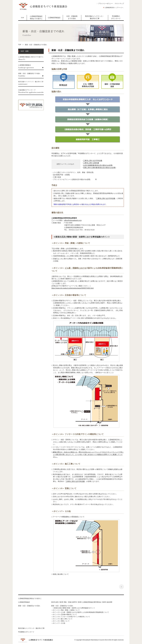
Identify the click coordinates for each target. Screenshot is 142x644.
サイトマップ (120, 4)
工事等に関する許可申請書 (93, 161)
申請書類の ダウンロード (116, 17)
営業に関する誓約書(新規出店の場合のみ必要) (100, 168)
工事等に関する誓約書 (91, 163)
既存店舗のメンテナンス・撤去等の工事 (95, 17)
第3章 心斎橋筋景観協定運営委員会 (90, 602)
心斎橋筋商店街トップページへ (114, 8)
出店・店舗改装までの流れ (72, 17)
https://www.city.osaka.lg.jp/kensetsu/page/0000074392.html (73, 288)
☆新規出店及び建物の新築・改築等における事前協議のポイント (73, 608)
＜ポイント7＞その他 (58, 623)
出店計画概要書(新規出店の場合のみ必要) (98, 165)
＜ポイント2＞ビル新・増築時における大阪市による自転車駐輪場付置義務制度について (80, 612)
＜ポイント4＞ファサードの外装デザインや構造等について (71, 617)
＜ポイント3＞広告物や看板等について (64, 614)
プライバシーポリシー (105, 4)
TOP (22, 18)
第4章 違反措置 (107, 602)
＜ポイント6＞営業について (60, 621)
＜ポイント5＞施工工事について (62, 619)
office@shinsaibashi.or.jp (73, 220)
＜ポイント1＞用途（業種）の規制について (66, 610)
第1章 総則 (55, 602)
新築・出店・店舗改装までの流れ (29, 606)
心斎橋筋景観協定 (54, 18)
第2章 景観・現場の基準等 (68, 602)
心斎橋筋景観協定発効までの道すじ (36, 17)
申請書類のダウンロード (26, 632)
